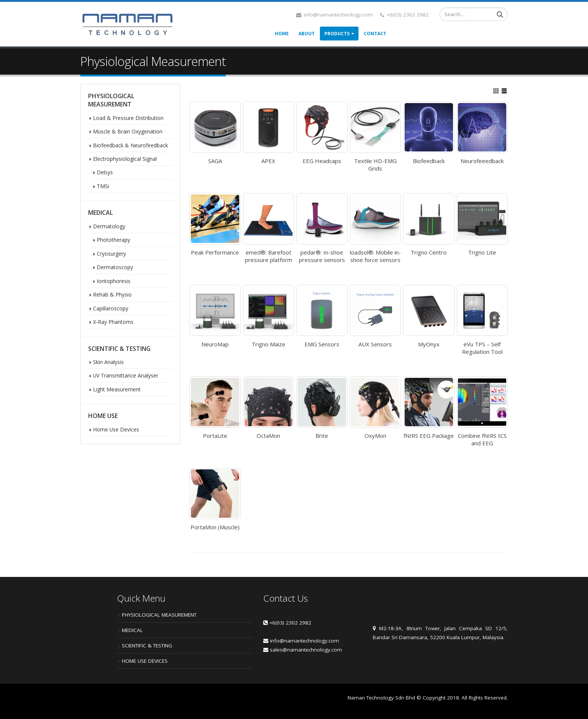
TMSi (103, 186)
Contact (375, 34)
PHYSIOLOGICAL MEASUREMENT (159, 615)
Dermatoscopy (115, 267)
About (307, 34)
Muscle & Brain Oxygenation (128, 131)
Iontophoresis (114, 281)
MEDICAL (132, 630)
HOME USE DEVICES (145, 661)
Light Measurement (117, 389)
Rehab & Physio (112, 294)
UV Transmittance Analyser (126, 375)
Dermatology (109, 226)
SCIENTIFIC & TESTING (147, 646)
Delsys (105, 172)
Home (282, 34)
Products (337, 34)
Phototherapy (113, 240)
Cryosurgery (111, 254)
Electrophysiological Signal (125, 159)
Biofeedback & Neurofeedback (130, 145)
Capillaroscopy (111, 308)
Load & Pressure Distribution (128, 118)
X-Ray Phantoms (113, 322)
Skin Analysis (108, 362)
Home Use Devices (116, 429)
